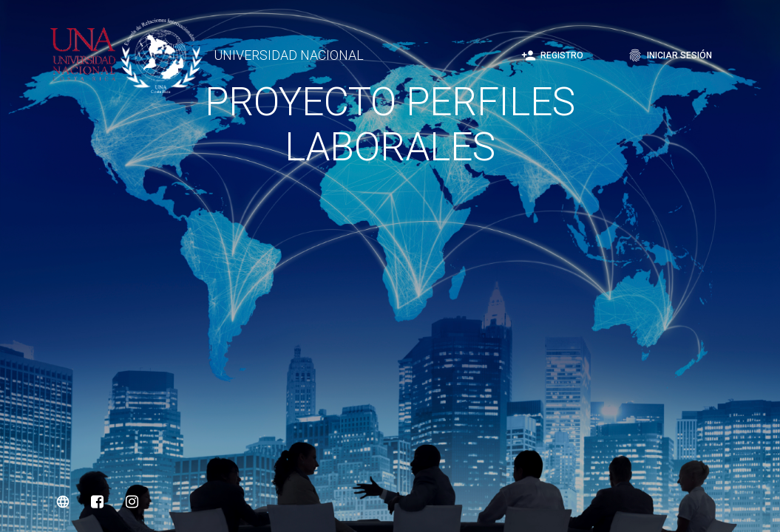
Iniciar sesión (670, 55)
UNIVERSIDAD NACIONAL (289, 55)
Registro (552, 55)
